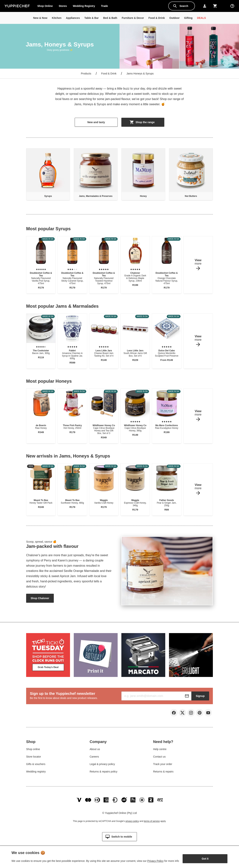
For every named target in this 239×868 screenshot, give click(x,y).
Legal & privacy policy (102, 765)
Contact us (159, 757)
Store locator (34, 757)
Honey (143, 196)
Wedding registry (36, 772)
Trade (106, 7)
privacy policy (132, 824)
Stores (63, 6)
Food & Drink (109, 74)
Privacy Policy (155, 861)
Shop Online (45, 6)
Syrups (48, 196)
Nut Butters (191, 196)
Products (86, 74)
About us (95, 750)
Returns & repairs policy (104, 772)
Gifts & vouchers (36, 765)
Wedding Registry (84, 6)
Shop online (33, 750)
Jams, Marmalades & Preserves (96, 196)
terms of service (152, 824)
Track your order (163, 765)
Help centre (160, 750)
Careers (94, 757)
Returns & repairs (163, 772)
